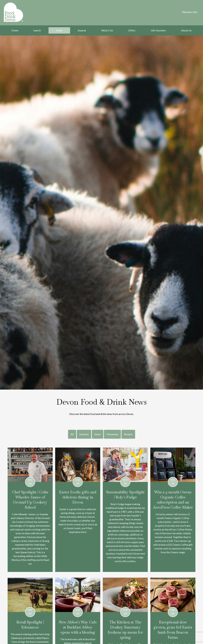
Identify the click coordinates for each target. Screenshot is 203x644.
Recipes (128, 434)
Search (37, 30)
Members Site (190, 12)
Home (15, 30)
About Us (186, 30)
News (59, 30)
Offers (132, 30)
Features (84, 434)
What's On (107, 30)
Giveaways (112, 434)
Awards (82, 30)
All (72, 434)
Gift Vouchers (158, 30)
